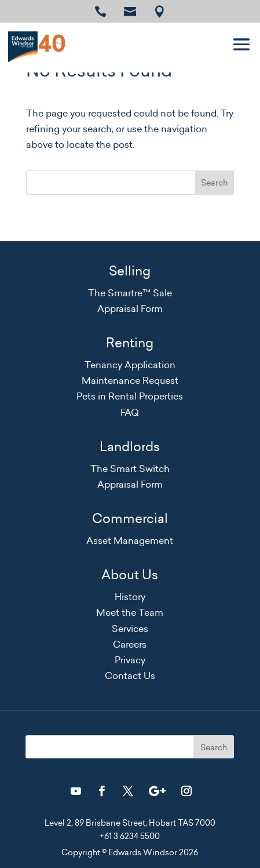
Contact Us (130, 675)
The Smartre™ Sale (130, 293)
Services (130, 629)
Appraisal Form (130, 308)
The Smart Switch (130, 468)
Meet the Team (130, 612)
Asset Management (130, 540)
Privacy (130, 660)
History (130, 597)
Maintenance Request (130, 380)
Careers (130, 644)
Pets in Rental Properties (130, 396)
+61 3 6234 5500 (130, 836)
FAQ (130, 412)
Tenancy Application (130, 365)
